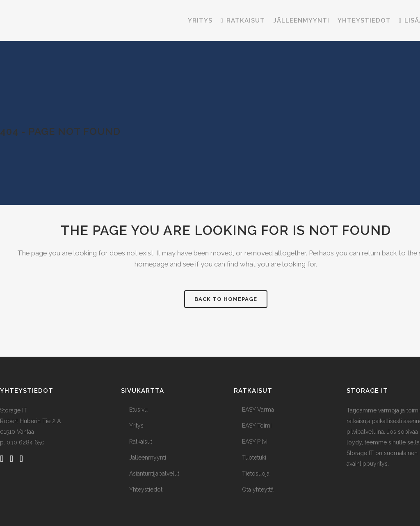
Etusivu (138, 409)
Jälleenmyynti (148, 457)
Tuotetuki (254, 457)
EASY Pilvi (255, 441)
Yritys (136, 425)
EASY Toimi (257, 425)
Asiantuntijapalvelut (154, 473)
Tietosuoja (256, 473)
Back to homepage (226, 299)
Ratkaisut (141, 441)
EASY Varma (258, 409)
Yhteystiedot (146, 489)
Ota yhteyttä (258, 489)
